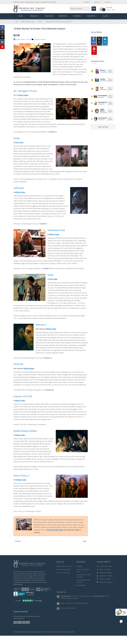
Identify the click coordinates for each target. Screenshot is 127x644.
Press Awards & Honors (64, 569)
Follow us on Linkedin (106, 573)
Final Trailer (19, 142)
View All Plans (103, 127)
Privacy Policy (55, 632)
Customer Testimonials (63, 573)
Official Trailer (23, 95)
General (40, 22)
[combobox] (83, 9)
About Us (97, 2)
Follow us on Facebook (106, 566)
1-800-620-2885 (70, 608)
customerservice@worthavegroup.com (77, 603)
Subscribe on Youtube (106, 576)
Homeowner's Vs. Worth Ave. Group (84, 576)
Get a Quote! (110, 71)
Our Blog (79, 566)
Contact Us (108, 2)
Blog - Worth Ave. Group (28, 22)
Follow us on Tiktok (105, 579)
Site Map (63, 632)
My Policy (87, 2)
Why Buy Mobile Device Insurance (83, 581)
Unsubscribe (71, 632)
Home (17, 22)
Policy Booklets (81, 585)
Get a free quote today (55, 530)
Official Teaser (29, 368)
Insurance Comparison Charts (83, 571)
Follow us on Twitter (105, 569)
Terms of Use (46, 632)
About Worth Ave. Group (64, 566)
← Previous (17, 541)
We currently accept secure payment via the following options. (27, 617)
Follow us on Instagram (106, 582)
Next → (85, 541)
